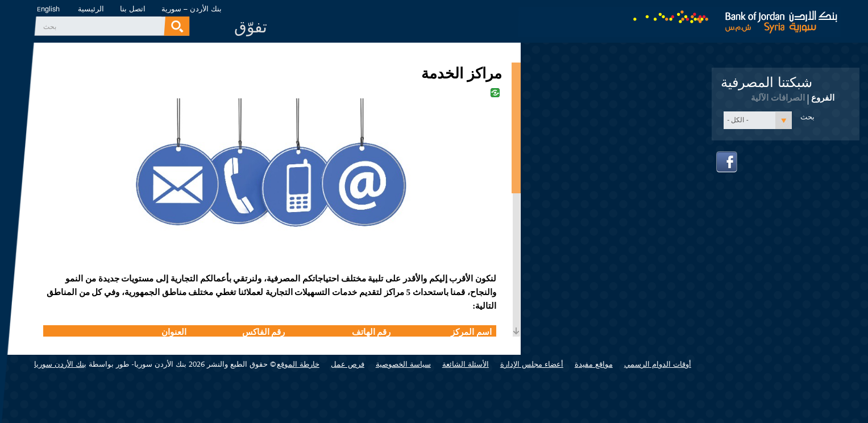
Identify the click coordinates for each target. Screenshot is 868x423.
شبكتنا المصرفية (767, 82)
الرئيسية (91, 9)
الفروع (823, 97)
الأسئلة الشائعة (466, 364)
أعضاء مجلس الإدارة (532, 364)
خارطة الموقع (298, 364)
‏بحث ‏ (49, 27)
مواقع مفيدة (594, 364)
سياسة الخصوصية (403, 364)
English (48, 10)
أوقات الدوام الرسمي (658, 364)
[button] (758, 120)
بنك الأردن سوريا (60, 364)
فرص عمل (348, 364)
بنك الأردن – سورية (192, 9)
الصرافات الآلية (778, 98)
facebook (727, 162)
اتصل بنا (133, 9)
